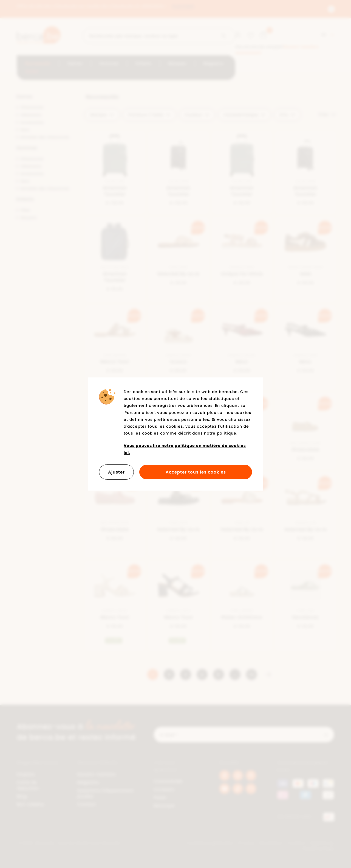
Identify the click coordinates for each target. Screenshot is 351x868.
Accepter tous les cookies (196, 472)
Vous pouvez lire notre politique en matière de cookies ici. (185, 449)
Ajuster (116, 472)
